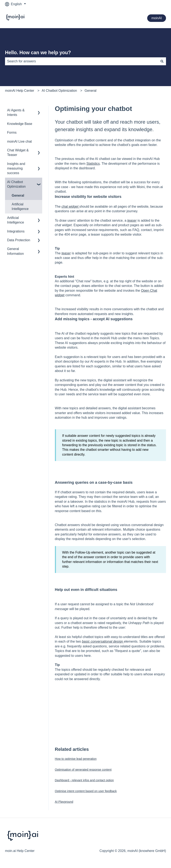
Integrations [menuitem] (16, 231)
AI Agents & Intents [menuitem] (16, 112)
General (91, 91)
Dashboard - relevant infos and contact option (84, 780)
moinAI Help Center (20, 91)
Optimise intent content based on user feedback (86, 791)
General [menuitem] (18, 195)
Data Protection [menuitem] (19, 240)
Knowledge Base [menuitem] (20, 124)
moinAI (157, 18)
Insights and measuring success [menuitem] (16, 168)
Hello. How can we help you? (38, 53)
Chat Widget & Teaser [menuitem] (18, 153)
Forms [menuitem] (12, 133)
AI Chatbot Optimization (59, 91)
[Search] (162, 61)
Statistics (93, 164)
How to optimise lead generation (76, 759)
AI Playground (64, 802)
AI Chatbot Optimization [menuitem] (16, 184)
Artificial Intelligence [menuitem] (20, 207)
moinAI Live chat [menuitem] (19, 141)
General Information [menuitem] (15, 251)
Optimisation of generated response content (83, 770)
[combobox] (82, 61)
